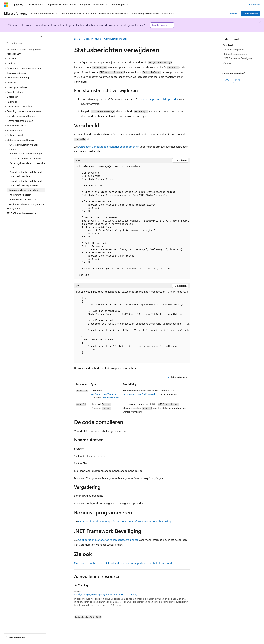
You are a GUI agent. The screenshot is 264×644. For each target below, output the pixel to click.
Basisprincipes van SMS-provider (159, 99)
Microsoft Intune (92, 39)
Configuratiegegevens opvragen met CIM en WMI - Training (106, 594)
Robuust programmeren (236, 54)
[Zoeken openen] (244, 5)
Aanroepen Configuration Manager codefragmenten (109, 146)
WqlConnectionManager (104, 394)
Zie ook (227, 63)
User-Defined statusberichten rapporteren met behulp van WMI (135, 563)
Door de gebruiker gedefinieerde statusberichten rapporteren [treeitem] (26, 183)
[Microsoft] (6, 5)
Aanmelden (254, 4)
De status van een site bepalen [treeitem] (25, 158)
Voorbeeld (229, 45)
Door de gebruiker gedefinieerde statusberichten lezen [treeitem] (26, 174)
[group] (132, 221)
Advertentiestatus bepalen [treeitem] (23, 199)
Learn (77, 39)
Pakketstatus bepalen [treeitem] (20, 195)
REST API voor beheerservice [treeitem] (21, 213)
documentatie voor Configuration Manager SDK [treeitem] (24, 52)
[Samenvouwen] (41, 36)
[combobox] (23, 43)
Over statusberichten (86, 563)
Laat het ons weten (162, 25)
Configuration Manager (116, 39)
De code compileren (234, 49)
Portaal (234, 14)
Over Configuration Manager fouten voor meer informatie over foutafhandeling (125, 521)
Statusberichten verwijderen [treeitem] (24, 190)
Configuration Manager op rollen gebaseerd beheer (108, 540)
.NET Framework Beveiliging (238, 58)
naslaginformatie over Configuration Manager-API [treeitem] (25, 206)
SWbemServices (111, 398)
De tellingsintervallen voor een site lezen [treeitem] (27, 165)
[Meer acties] (187, 39)
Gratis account (250, 14)
